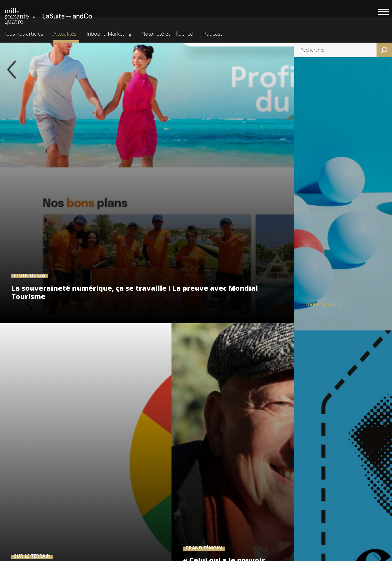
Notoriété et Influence (167, 34)
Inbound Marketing (109, 34)
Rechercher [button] (384, 50)
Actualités (65, 34)
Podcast (213, 34)
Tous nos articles (23, 34)
